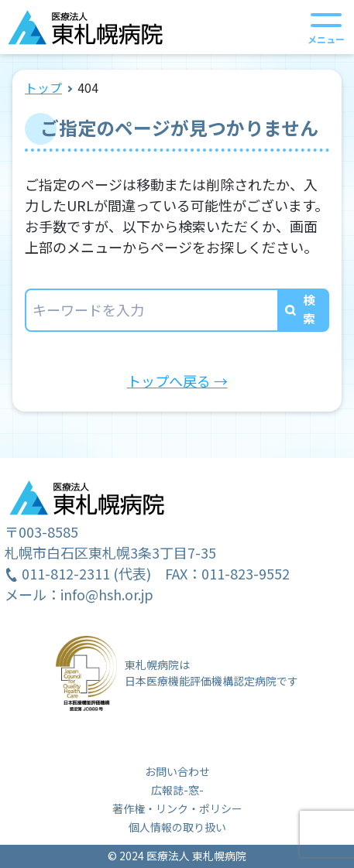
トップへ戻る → (177, 381)
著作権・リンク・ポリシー (177, 808)
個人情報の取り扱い (177, 827)
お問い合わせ (177, 771)
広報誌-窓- (177, 790)
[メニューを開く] (326, 27)
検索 (309, 309)
